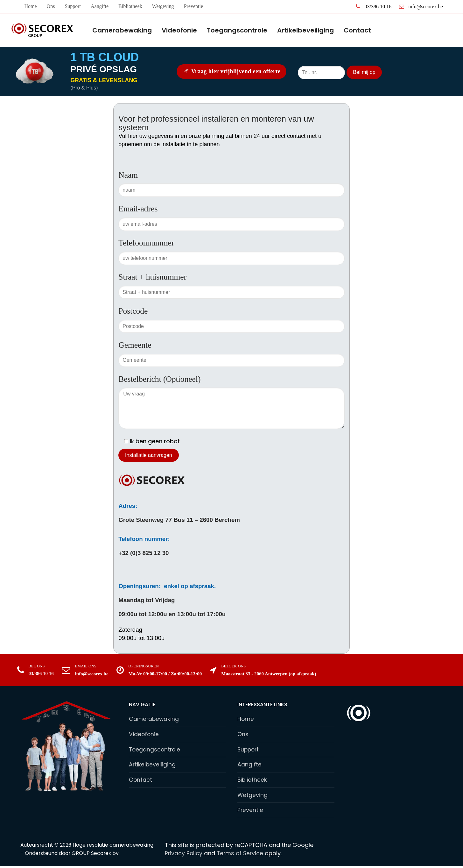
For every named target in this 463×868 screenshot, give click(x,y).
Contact (141, 781)
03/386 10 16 (372, 6)
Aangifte (249, 766)
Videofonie (144, 734)
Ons (243, 734)
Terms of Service (241, 855)
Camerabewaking (154, 719)
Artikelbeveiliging (153, 766)
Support (249, 750)
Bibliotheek (253, 781)
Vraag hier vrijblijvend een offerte (232, 71)
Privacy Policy (184, 855)
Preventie (250, 812)
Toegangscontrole (155, 750)
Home (246, 719)
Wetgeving (253, 797)
